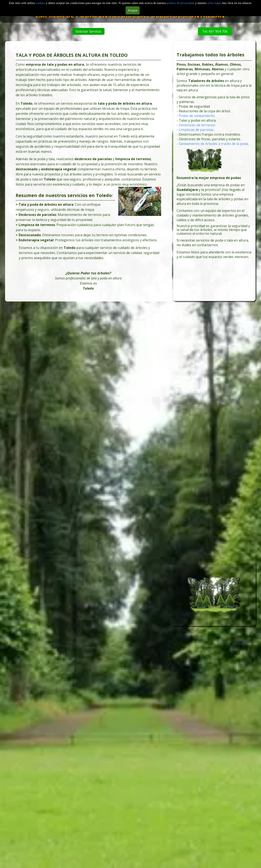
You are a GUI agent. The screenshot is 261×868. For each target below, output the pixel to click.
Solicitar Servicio (95, 31)
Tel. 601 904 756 (195, 31)
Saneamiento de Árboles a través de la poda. (214, 148)
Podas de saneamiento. (200, 125)
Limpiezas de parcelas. (199, 136)
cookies (41, 3)
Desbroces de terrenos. (200, 133)
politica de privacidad (180, 3)
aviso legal (214, 3)
